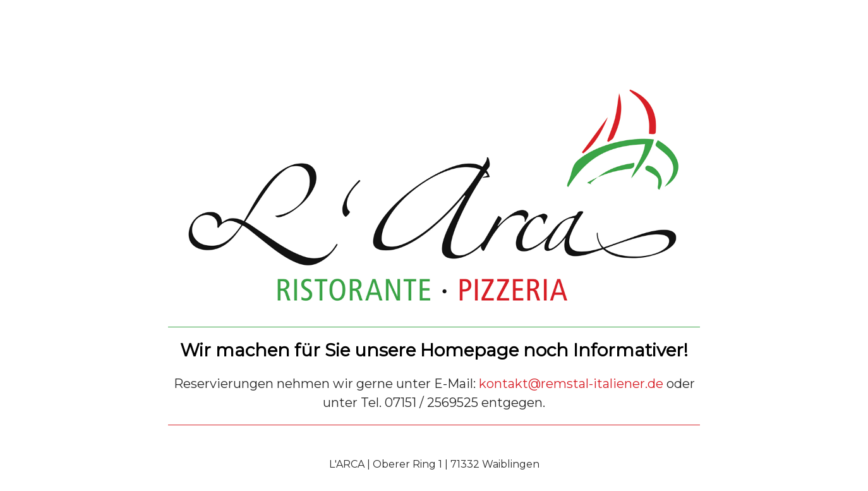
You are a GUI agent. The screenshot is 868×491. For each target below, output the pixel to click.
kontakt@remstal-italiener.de (571, 384)
